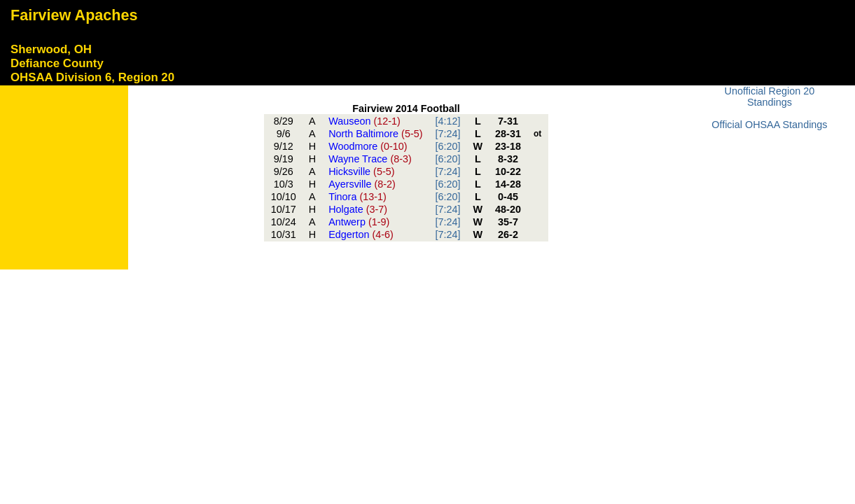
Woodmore (368, 146)
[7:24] (447, 134)
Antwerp (359, 222)
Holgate (358, 209)
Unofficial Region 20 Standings (770, 97)
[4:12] (447, 121)
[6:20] (447, 146)
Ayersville (362, 184)
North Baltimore (375, 134)
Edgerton (361, 234)
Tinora (357, 197)
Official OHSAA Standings (769, 125)
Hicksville (361, 171)
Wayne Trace (370, 159)
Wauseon (364, 121)
